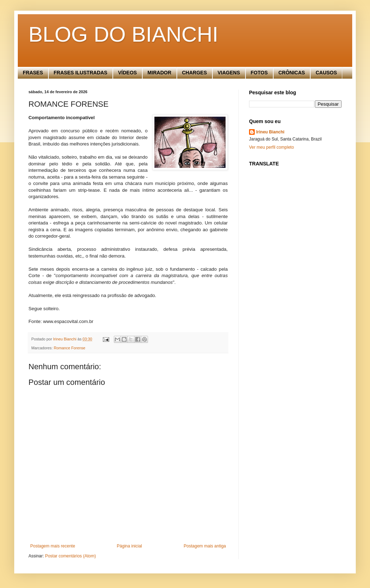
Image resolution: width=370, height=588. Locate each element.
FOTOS (259, 73)
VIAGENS (229, 73)
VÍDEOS (128, 73)
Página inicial (129, 546)
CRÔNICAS (292, 73)
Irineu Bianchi (270, 132)
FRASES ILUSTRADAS (81, 73)
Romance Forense (70, 348)
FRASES (33, 73)
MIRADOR (160, 73)
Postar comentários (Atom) (71, 556)
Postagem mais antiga (205, 546)
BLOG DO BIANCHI (123, 34)
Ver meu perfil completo (271, 147)
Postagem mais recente (53, 546)
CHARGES (195, 73)
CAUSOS (326, 73)
